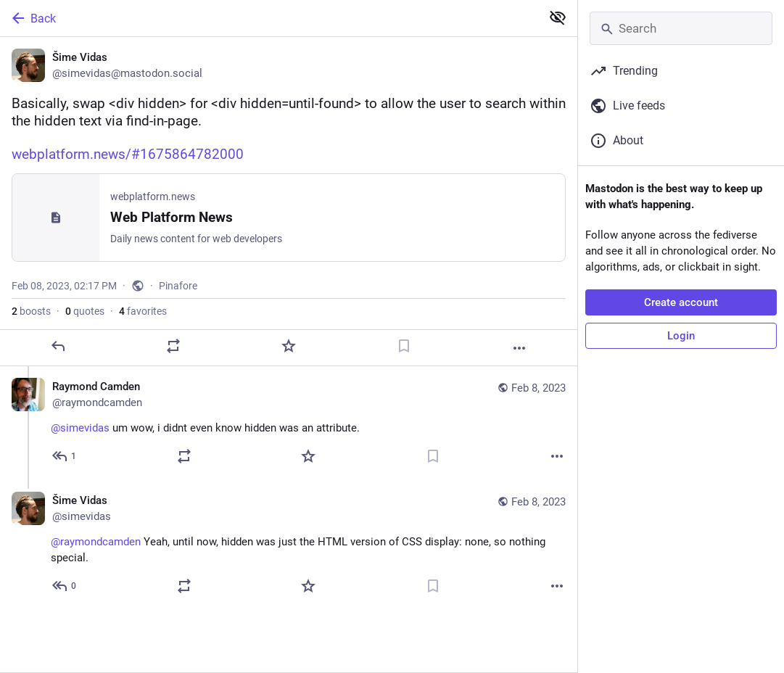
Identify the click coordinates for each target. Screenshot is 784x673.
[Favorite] (289, 346)
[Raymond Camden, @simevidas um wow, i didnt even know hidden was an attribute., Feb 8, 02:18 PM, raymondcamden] (289, 423)
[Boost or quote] (173, 346)
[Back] (269, 18)
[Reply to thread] (65, 456)
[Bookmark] (404, 346)
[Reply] (58, 346)
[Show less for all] (558, 17)
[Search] (681, 28)
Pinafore (178, 286)
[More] (519, 348)
